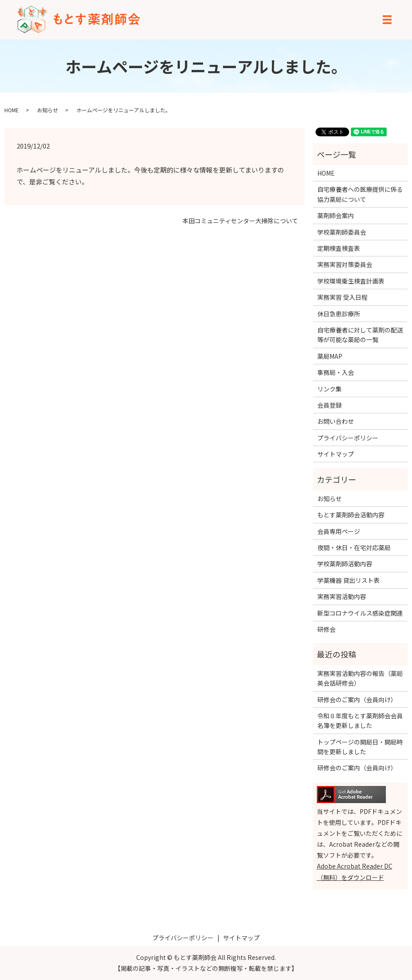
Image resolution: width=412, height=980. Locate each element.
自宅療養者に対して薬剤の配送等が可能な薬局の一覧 (360, 335)
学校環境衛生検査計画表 (351, 281)
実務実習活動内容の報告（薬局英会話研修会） (360, 678)
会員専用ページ (339, 531)
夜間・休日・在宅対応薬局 (354, 547)
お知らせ (48, 110)
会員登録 (330, 405)
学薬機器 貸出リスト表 (348, 580)
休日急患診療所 (339, 314)
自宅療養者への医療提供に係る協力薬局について (360, 194)
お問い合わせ (336, 421)
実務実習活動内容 (342, 596)
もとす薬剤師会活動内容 (351, 515)
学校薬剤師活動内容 (345, 564)
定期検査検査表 (339, 248)
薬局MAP (330, 356)
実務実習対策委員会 (345, 264)
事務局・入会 (336, 372)
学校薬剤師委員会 (342, 232)
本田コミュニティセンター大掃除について (240, 221)
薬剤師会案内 (336, 215)
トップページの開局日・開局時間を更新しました (360, 747)
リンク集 (330, 389)
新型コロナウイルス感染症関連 (360, 613)
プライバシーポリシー (348, 438)
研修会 (326, 629)
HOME (12, 110)
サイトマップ (336, 454)
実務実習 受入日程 (342, 297)
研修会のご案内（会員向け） (357, 700)
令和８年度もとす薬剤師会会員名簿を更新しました (360, 720)
